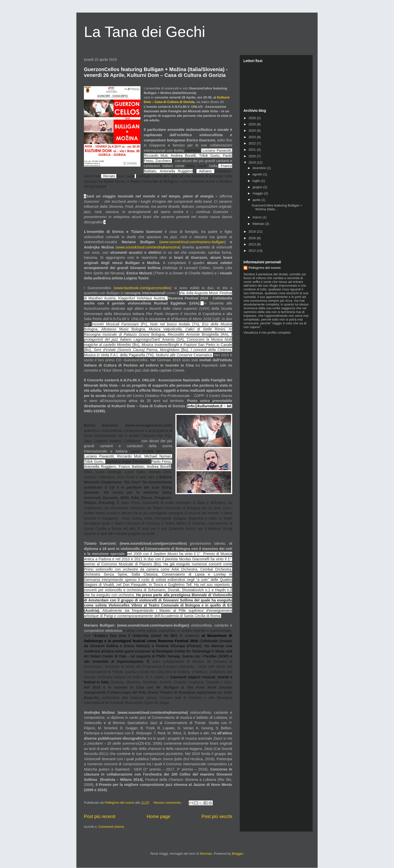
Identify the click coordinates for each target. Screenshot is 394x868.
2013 (253, 244)
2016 (253, 238)
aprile (257, 200)
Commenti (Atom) (111, 827)
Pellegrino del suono (265, 268)
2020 (253, 156)
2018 (253, 232)
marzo (258, 217)
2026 (253, 118)
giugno (258, 187)
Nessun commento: (168, 803)
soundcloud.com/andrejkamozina (152, 247)
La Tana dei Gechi (145, 32)
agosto (258, 174)
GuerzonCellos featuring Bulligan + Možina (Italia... (277, 207)
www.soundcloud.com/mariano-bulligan (192, 242)
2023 (253, 137)
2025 (253, 124)
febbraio (259, 224)
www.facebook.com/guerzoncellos (143, 288)
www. (121, 247)
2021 (253, 150)
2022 (253, 143)
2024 (253, 131)
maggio (258, 193)
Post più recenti (100, 816)
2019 (253, 162)
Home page (159, 816)
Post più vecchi (217, 816)
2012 (253, 251)
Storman (206, 854)
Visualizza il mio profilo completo (267, 333)
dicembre (260, 168)
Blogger (237, 854)
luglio (257, 181)
